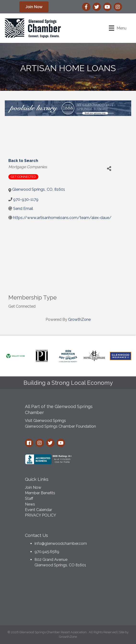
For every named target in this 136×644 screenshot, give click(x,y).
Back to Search (23, 161)
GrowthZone (79, 319)
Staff (29, 498)
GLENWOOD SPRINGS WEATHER (68, 598)
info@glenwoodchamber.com (61, 543)
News (30, 504)
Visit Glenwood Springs (45, 421)
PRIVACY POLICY (41, 515)
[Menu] (118, 28)
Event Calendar (38, 510)
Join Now (33, 487)
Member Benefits (40, 493)
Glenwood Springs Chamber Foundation (60, 426)
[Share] (109, 169)
